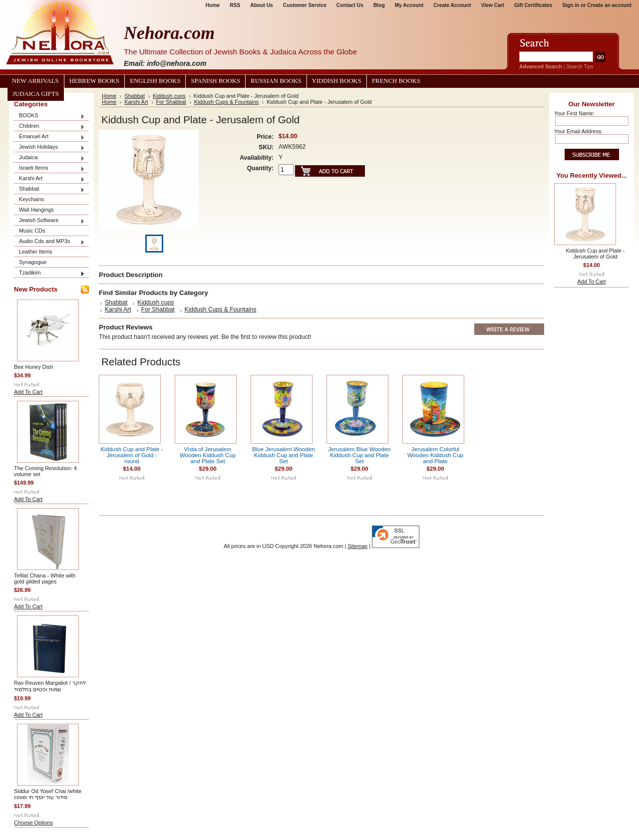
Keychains (31, 199)
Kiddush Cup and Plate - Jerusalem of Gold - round (132, 455)
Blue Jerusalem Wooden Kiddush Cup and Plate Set (284, 455)
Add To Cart (28, 392)
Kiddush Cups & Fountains (227, 102)
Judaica (49, 158)
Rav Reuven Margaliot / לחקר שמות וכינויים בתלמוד (50, 686)
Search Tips (580, 67)
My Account (409, 5)
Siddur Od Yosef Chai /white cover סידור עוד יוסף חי (48, 794)
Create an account (609, 5)
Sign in (571, 5)
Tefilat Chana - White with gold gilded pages (45, 578)
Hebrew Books (94, 81)
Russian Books (276, 81)
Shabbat (49, 189)
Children (49, 127)
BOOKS (49, 116)
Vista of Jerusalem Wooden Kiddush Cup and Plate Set (208, 455)
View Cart (493, 5)
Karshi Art (49, 179)
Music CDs (32, 231)
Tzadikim (49, 273)
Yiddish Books (337, 81)
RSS (235, 5)
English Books (155, 81)
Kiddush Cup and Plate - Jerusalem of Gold (596, 254)
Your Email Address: (579, 131)
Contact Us (350, 5)
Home (213, 5)
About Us (261, 5)
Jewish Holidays (49, 147)
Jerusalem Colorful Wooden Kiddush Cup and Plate (435, 455)
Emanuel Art (49, 137)
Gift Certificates (533, 5)
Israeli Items (49, 168)
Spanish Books (215, 81)
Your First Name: (574, 113)
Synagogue (33, 262)
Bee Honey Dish (34, 367)
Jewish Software (49, 221)
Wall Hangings (36, 210)
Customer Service (305, 5)
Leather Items (36, 252)
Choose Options (33, 823)
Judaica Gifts (36, 94)
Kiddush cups (169, 96)
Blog (379, 5)
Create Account (452, 5)
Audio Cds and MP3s (49, 242)
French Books (396, 81)
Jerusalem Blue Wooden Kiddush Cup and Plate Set (359, 455)
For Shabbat (171, 102)
